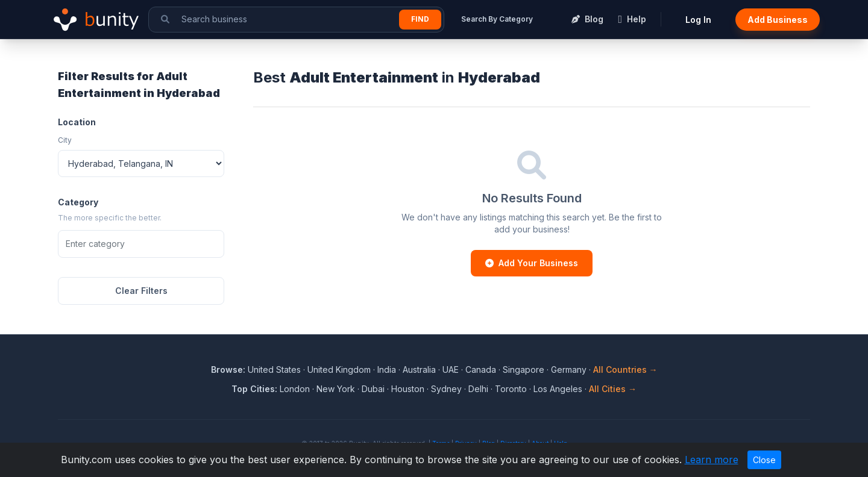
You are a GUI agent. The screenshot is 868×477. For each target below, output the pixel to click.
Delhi (478, 389)
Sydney (446, 389)
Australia (419, 369)
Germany (569, 369)
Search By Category (497, 19)
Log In (698, 20)
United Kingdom (339, 369)
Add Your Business (532, 263)
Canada (481, 369)
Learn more (712, 460)
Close (764, 460)
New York (336, 389)
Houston (408, 389)
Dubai (373, 389)
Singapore (524, 369)
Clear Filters (141, 291)
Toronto (511, 389)
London (295, 389)
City (65, 140)
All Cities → (613, 389)
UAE (451, 369)
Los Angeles (558, 389)
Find (420, 19)
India (387, 369)
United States (274, 369)
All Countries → (625, 369)
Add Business (778, 20)
